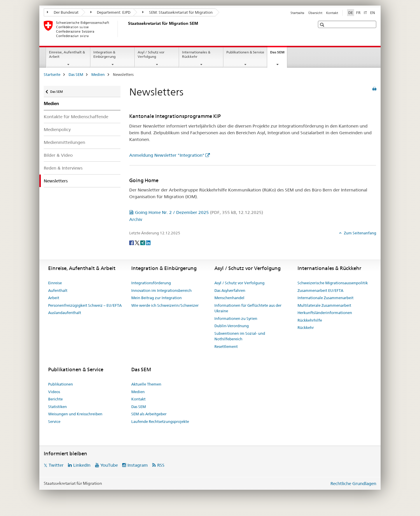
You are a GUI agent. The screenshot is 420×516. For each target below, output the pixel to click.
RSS (161, 465)
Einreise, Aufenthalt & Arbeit (67, 54)
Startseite (297, 13)
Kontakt (332, 13)
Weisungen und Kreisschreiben (75, 414)
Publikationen (61, 384)
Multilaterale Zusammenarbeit (324, 305)
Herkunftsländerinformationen (325, 313)
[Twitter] (138, 243)
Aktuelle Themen (146, 384)
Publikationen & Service (245, 52)
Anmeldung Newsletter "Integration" (167, 155)
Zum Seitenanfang (360, 233)
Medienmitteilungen (64, 142)
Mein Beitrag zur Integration (156, 298)
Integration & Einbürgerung (104, 54)
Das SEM (279, 54)
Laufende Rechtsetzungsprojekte (160, 421)
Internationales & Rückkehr (196, 54)
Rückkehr (306, 327)
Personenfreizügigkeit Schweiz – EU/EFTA (85, 305)
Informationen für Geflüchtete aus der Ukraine (248, 308)
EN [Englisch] (373, 13)
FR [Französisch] (358, 13)
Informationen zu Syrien (236, 318)
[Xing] (143, 243)
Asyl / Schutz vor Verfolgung (151, 54)
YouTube (109, 465)
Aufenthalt (58, 290)
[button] (323, 25)
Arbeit (54, 298)
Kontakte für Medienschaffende (76, 117)
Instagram (138, 465)
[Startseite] (127, 29)
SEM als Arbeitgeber (149, 414)
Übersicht (315, 13)
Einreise (55, 283)
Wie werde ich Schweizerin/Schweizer (165, 305)
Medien (98, 74)
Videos (54, 392)
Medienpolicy (57, 129)
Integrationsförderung (151, 283)
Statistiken (57, 407)
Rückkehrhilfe (310, 320)
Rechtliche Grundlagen (353, 483)
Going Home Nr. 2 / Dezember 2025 (199, 212)
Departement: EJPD (111, 12)
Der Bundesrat (63, 12)
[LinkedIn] (148, 243)
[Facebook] (132, 243)
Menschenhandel (229, 298)
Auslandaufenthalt (65, 313)
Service (54, 421)
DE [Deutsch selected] (351, 13)
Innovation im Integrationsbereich (161, 290)
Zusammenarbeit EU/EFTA (320, 290)
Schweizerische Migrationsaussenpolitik (333, 283)
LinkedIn (82, 465)
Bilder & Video (58, 155)
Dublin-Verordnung (232, 326)
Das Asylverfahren (230, 290)
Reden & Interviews (63, 168)
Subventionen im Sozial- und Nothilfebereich (240, 336)
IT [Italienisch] (365, 13)
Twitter (56, 465)
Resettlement (226, 346)
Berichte (55, 399)
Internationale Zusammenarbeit (325, 298)
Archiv (136, 219)
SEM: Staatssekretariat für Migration (177, 12)
